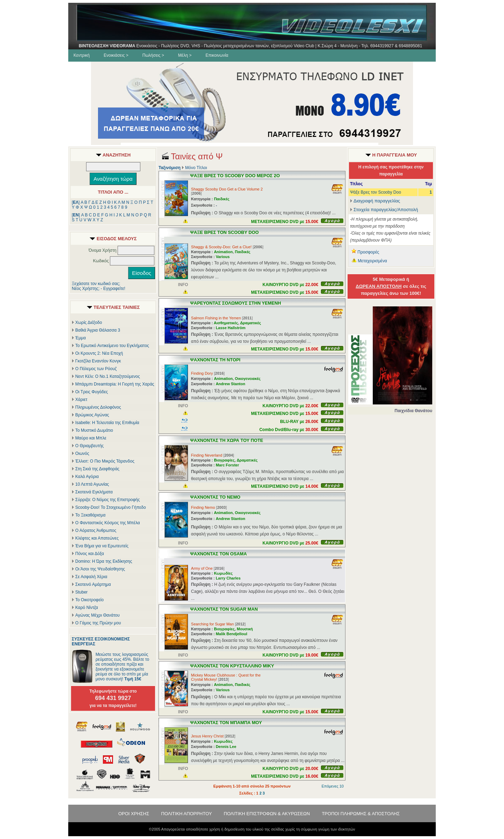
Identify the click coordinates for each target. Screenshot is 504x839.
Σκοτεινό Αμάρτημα (93, 584)
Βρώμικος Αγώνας (92, 415)
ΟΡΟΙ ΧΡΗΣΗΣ (134, 814)
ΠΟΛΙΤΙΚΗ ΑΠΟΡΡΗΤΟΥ (186, 814)
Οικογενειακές (248, 379)
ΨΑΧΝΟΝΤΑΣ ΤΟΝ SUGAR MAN (224, 609)
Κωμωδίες (223, 573)
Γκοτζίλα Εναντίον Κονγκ (98, 361)
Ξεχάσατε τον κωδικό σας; (96, 284)
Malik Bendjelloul (231, 634)
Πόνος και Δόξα (90, 554)
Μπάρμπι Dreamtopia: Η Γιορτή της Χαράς (115, 384)
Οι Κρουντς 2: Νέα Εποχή (99, 353)
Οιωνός (82, 453)
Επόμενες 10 (333, 786)
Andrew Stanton (230, 384)
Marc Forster (227, 465)
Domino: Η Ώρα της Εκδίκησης (104, 561)
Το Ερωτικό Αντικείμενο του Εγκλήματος (112, 346)
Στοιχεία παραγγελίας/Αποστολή (386, 210)
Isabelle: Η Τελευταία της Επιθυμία (107, 423)
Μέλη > (185, 55)
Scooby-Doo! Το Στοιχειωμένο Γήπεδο (111, 507)
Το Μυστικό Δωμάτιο (94, 430)
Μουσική (245, 629)
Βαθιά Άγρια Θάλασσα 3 (98, 330)
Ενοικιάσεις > (116, 55)
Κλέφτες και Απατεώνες (97, 538)
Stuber (81, 592)
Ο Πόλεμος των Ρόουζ (96, 369)
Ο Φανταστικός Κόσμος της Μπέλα (108, 523)
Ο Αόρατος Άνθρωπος (96, 531)
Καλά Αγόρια (87, 477)
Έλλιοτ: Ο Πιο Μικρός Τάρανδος (105, 461)
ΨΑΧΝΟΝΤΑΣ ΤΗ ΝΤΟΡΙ (215, 360)
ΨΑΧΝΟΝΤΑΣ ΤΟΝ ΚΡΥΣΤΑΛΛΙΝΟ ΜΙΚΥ (232, 666)
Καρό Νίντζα (87, 608)
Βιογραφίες (224, 460)
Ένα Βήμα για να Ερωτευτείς (102, 546)
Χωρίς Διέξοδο (89, 323)
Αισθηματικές (226, 323)
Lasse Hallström (230, 328)
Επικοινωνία (217, 55)
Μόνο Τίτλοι (196, 168)
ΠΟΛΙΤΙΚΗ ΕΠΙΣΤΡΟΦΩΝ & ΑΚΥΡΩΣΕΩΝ (267, 814)
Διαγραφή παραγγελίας (375, 201)
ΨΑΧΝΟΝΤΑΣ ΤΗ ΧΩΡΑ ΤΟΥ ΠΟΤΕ (227, 440)
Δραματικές (251, 323)
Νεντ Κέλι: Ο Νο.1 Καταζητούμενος (108, 376)
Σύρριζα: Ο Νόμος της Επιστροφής (107, 500)
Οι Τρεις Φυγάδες (92, 392)
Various (223, 257)
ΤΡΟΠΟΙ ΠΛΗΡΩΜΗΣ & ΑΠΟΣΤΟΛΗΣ (361, 814)
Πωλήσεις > (153, 55)
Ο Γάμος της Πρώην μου (98, 623)
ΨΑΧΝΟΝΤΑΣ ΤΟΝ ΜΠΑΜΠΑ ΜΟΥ (226, 723)
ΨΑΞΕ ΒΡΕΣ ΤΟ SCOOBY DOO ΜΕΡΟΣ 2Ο (235, 176)
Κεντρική (82, 55)
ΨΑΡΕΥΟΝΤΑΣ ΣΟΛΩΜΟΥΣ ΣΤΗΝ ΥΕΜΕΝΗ (235, 303)
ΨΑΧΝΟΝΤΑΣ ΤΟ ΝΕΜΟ (215, 497)
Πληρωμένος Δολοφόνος (98, 407)
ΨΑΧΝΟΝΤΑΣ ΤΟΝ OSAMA (218, 554)
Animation (223, 252)
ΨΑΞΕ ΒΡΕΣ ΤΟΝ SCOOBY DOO (224, 232)
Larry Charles (228, 578)
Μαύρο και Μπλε (91, 438)
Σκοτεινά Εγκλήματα (94, 492)
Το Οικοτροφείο (89, 600)
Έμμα (80, 338)
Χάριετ (81, 400)
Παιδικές (222, 199)
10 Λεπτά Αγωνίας (92, 484)
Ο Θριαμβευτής (89, 446)
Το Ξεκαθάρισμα (90, 515)
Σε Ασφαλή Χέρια (91, 577)
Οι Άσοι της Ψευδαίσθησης (100, 569)
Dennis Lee (226, 747)
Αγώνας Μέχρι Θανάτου (97, 615)
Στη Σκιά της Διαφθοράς (97, 469)
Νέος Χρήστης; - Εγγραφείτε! (99, 289)
